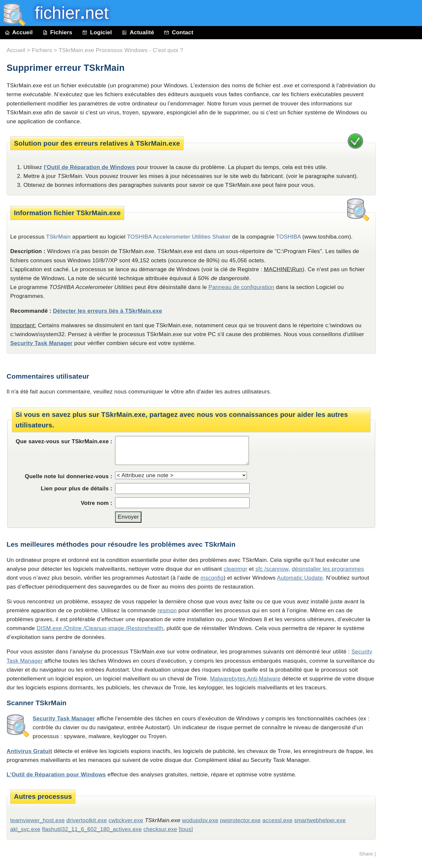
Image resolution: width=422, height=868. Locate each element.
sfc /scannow (272, 569)
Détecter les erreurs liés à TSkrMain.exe (108, 311)
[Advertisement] (402, 188)
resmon (167, 610)
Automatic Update (300, 578)
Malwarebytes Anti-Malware (245, 679)
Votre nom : (97, 503)
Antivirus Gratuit (29, 751)
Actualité (138, 32)
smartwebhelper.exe (320, 820)
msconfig (212, 578)
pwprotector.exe (240, 820)
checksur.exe (160, 829)
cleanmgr (235, 569)
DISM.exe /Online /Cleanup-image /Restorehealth (100, 628)
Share (366, 854)
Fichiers (57, 32)
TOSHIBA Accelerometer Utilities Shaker (179, 237)
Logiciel (97, 32)
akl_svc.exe (25, 829)
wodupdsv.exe (200, 820)
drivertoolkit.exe (87, 820)
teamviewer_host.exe (37, 820)
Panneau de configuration (241, 287)
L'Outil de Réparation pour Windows (56, 775)
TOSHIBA (288, 237)
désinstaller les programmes (328, 569)
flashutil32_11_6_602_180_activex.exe (92, 829)
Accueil (19, 32)
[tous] (186, 829)
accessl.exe (277, 820)
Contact (179, 32)
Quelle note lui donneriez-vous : (69, 476)
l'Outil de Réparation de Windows (90, 167)
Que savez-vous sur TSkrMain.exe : (64, 441)
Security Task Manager (41, 343)
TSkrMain (59, 237)
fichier (67, 13)
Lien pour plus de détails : (77, 489)
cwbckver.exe (126, 820)
